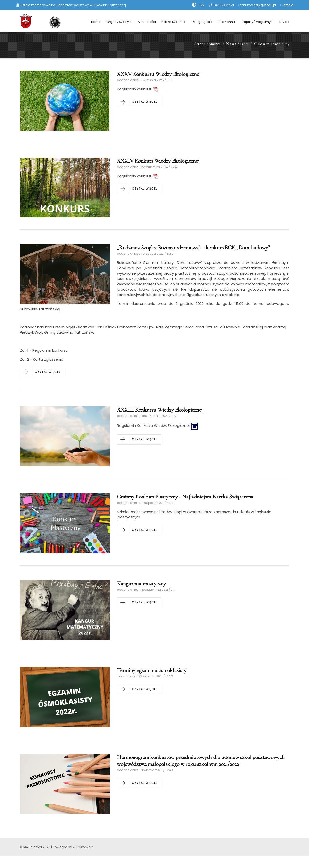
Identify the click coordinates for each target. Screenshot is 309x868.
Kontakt (287, 5)
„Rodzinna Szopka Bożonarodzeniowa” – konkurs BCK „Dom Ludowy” (194, 248)
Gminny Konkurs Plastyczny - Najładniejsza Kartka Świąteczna (185, 497)
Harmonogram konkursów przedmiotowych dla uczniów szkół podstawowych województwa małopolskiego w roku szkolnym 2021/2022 (201, 761)
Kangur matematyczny (141, 584)
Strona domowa (207, 44)
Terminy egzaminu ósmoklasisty (152, 670)
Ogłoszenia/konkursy (272, 44)
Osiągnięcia (202, 22)
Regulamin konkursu (138, 89)
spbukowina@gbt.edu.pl (258, 5)
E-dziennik (227, 22)
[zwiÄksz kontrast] (194, 5)
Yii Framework (83, 847)
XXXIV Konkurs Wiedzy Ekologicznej (158, 161)
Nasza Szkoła (173, 22)
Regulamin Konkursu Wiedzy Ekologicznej (158, 426)
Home (96, 22)
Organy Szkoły (119, 22)
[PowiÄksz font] (201, 5)
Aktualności (147, 22)
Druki (284, 22)
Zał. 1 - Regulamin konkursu (44, 350)
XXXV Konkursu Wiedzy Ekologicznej (159, 74)
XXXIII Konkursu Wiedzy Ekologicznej (160, 410)
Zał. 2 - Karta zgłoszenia (42, 359)
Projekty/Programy (257, 22)
